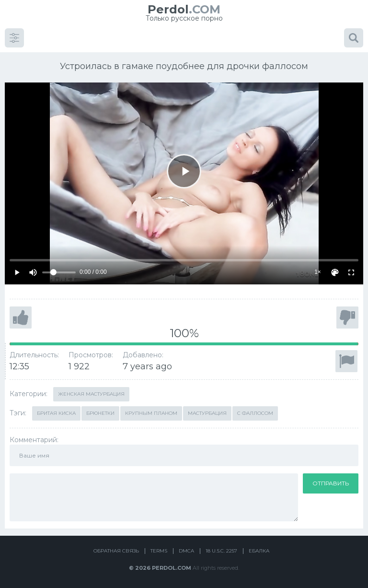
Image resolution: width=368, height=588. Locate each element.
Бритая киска (56, 413)
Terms (159, 551)
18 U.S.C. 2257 (221, 551)
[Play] (184, 171)
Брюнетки (100, 413)
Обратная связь (116, 551)
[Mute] (33, 272)
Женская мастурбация (91, 394)
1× (318, 272)
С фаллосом (255, 413)
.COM (184, 9)
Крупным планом (151, 413)
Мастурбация (207, 413)
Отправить (331, 483)
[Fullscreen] (351, 272)
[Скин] (335, 272)
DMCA (186, 551)
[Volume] (59, 272)
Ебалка (259, 551)
